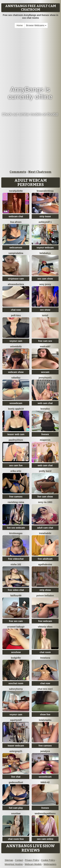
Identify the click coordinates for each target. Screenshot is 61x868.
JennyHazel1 (45, 378)
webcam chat (16, 216)
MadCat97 (45, 347)
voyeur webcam (45, 248)
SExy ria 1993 (45, 502)
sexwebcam (16, 403)
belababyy (45, 253)
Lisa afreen (16, 222)
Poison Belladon (45, 596)
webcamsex (16, 248)
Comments (18, 172)
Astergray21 (16, 751)
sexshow (16, 652)
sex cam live (16, 465)
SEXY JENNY (45, 284)
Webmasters (50, 864)
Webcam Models (33, 864)
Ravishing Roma (16, 502)
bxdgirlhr (16, 658)
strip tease (45, 216)
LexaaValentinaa (45, 191)
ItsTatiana (45, 658)
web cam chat (45, 403)
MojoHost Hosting (14, 864)
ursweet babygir (16, 627)
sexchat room (16, 683)
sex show (45, 310)
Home (20, 25)
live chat (16, 777)
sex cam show (45, 279)
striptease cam (16, 279)
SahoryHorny (16, 689)
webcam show (16, 372)
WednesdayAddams (45, 813)
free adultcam (45, 559)
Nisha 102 (16, 564)
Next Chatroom (40, 172)
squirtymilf (16, 720)
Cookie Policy (48, 860)
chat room (45, 652)
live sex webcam (16, 528)
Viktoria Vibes (45, 627)
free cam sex (45, 341)
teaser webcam (16, 746)
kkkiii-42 (45, 782)
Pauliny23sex (16, 440)
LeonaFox (45, 409)
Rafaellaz (16, 378)
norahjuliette (16, 191)
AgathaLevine (45, 564)
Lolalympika (45, 720)
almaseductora (16, 284)
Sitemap (9, 860)
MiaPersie (45, 440)
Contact (19, 860)
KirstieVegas (16, 533)
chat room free (16, 839)
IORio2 (45, 315)
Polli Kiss (16, 315)
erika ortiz (16, 471)
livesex (45, 434)
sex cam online (45, 839)
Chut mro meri (45, 689)
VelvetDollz (16, 347)
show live (45, 714)
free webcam (45, 621)
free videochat (16, 559)
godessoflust (16, 782)
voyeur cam (16, 341)
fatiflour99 (16, 596)
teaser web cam (16, 434)
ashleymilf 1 (45, 222)
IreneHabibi (45, 533)
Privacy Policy (32, 860)
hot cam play (16, 808)
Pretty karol (45, 471)
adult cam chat (45, 528)
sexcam (45, 372)
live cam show (45, 497)
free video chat (16, 590)
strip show (45, 590)
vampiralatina (16, 253)
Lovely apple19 (16, 409)
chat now (16, 310)
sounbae (16, 813)
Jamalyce (45, 751)
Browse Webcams (36, 25)
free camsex (16, 497)
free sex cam (16, 621)
